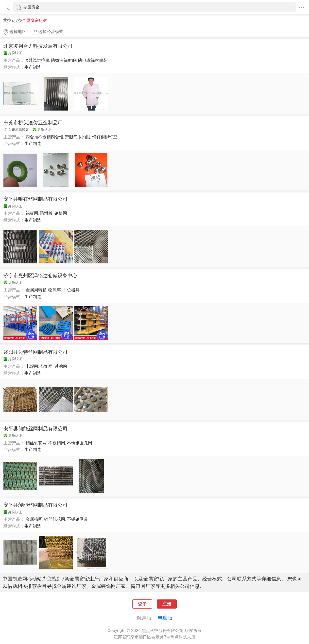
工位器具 (71, 290)
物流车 (55, 290)
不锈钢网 (57, 443)
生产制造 (33, 67)
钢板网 (61, 213)
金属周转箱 (36, 290)
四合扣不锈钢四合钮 (44, 137)
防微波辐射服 (64, 60)
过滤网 (61, 366)
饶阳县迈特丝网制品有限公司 (35, 352)
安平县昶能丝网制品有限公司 (35, 429)
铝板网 (32, 213)
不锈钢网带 (77, 519)
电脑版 (165, 618)
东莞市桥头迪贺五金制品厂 (33, 123)
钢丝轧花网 (36, 443)
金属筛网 (34, 519)
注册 (167, 604)
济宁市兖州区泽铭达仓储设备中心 (40, 275)
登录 (142, 604)
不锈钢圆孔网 (80, 443)
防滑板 (46, 213)
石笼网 (46, 366)
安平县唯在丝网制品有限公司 (35, 199)
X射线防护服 (37, 60)
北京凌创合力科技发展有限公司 (38, 46)
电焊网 (32, 366)
